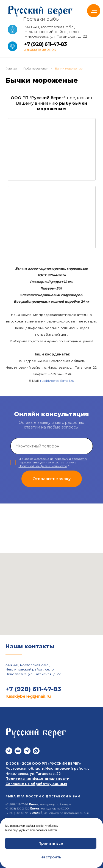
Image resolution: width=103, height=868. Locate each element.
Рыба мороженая (36, 69)
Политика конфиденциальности (37, 779)
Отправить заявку (51, 479)
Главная (11, 69)
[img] (52, 149)
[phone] (52, 446)
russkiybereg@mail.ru (57, 381)
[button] (40, 49)
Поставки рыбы (41, 19)
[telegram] (27, 751)
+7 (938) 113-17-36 (17, 804)
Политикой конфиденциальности (43, 466)
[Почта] (18, 751)
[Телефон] (9, 751)
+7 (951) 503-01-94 (17, 813)
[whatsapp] (36, 751)
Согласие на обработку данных (36, 784)
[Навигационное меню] (94, 11)
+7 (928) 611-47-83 (45, 44)
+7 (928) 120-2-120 (17, 809)
